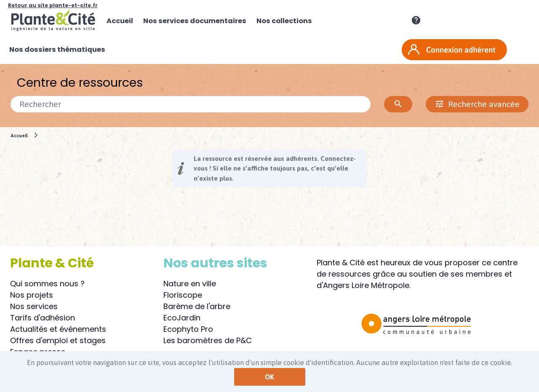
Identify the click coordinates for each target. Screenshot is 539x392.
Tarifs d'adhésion (43, 318)
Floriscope (183, 295)
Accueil (19, 135)
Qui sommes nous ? (47, 284)
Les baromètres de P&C (208, 340)
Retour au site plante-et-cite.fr (53, 5)
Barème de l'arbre (197, 306)
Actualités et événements (58, 329)
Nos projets (32, 295)
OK (269, 377)
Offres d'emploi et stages (58, 340)
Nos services (34, 306)
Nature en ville (190, 284)
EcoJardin (182, 318)
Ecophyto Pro (188, 329)
